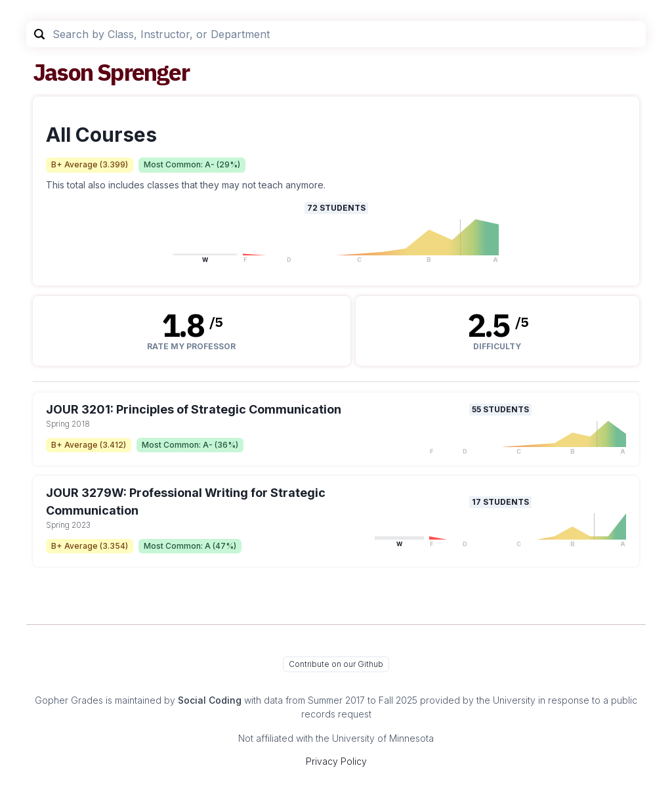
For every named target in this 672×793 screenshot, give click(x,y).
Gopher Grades (69, 700)
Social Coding (210, 700)
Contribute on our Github (336, 664)
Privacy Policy (336, 761)
